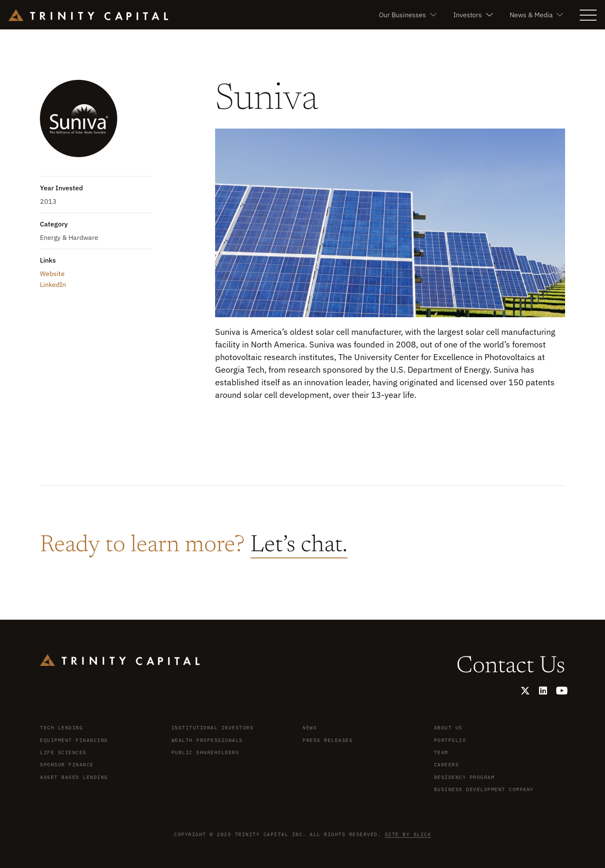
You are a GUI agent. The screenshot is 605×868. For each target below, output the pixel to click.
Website (52, 274)
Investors (473, 15)
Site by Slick (408, 834)
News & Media (536, 15)
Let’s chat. (299, 546)
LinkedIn (53, 284)
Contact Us (511, 667)
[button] (588, 14)
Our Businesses (408, 15)
